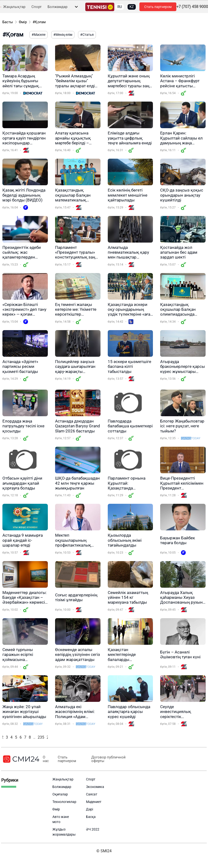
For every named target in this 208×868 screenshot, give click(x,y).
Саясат (92, 794)
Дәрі (90, 809)
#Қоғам (39, 22)
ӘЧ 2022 (93, 829)
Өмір (23, 22)
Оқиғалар (60, 794)
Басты (8, 22)
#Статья (87, 35)
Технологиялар (64, 802)
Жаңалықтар (14, 7)
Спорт (36, 7)
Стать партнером (158, 7)
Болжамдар (57, 7)
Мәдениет (94, 802)
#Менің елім (63, 35)
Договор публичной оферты (108, 759)
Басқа (91, 817)
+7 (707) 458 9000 (192, 7)
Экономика (95, 787)
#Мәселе (39, 35)
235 (41, 737)
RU (120, 7)
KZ (132, 7)
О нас (46, 759)
